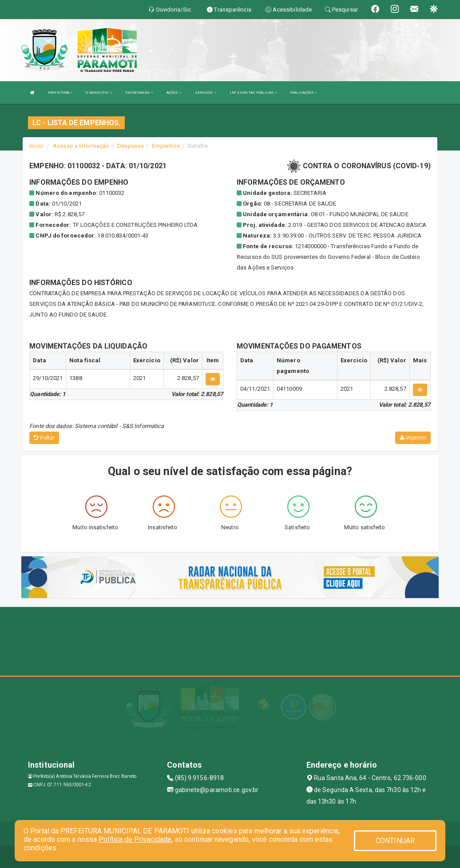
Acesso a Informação (81, 146)
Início (36, 146)
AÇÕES (174, 93)
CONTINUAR (395, 841)
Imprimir (413, 438)
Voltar (44, 438)
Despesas (131, 146)
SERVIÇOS (206, 93)
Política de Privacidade (135, 839)
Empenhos (166, 146)
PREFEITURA (60, 93)
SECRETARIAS (139, 93)
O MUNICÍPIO (99, 93)
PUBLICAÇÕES (303, 93)
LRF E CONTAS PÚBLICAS (253, 93)
